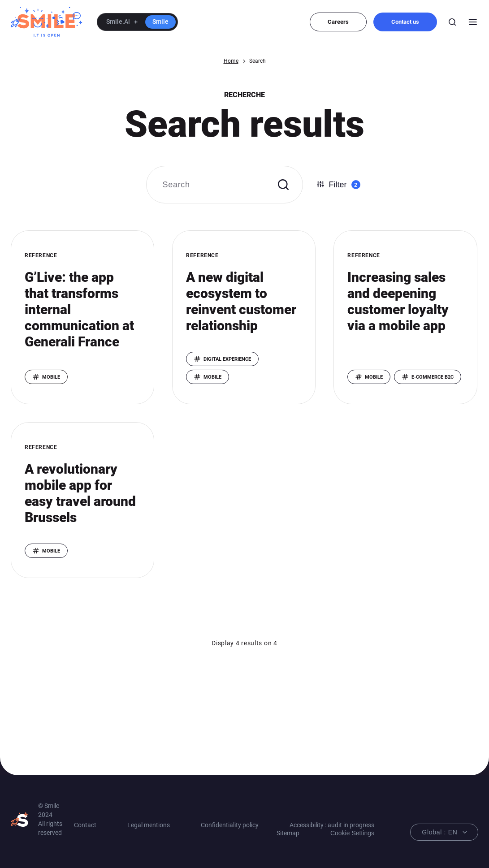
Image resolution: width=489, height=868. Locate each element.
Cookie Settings (352, 833)
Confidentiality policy (230, 825)
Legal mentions (149, 825)
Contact (85, 825)
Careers (338, 22)
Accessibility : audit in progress (332, 825)
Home (231, 61)
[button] (137, 22)
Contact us (405, 22)
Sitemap (288, 833)
